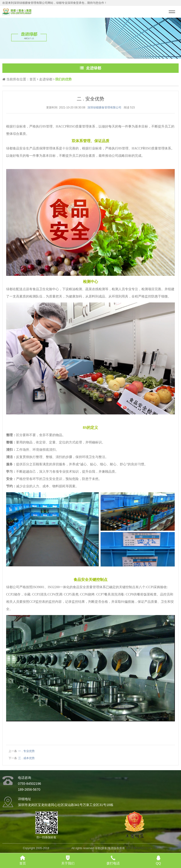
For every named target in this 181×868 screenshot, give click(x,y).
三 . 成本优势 (26, 758)
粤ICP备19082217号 (139, 848)
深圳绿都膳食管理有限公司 (104, 107)
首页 (33, 79)
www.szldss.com (60, 848)
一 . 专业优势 (26, 751)
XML (155, 848)
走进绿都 (46, 79)
